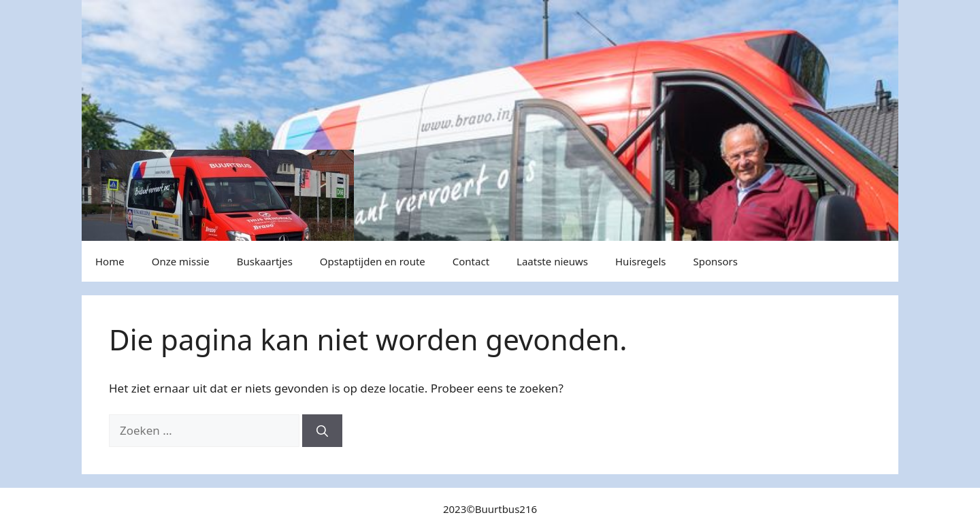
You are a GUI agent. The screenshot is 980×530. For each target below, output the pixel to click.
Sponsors (716, 261)
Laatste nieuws (552, 261)
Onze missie (181, 261)
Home (110, 261)
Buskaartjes (265, 261)
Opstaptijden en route (373, 261)
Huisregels (641, 261)
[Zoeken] (322, 431)
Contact (471, 261)
